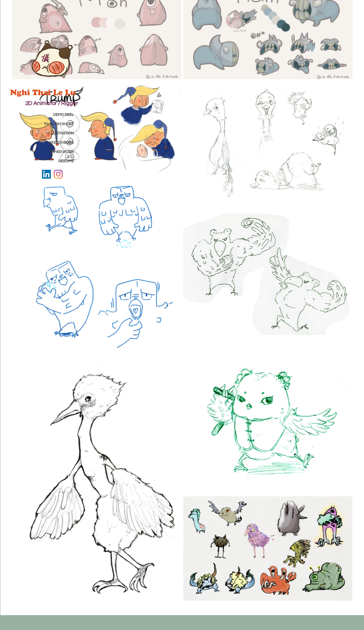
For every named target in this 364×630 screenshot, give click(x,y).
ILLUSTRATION (61, 133)
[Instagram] (58, 174)
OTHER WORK (62, 152)
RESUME (66, 161)
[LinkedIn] (46, 174)
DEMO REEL (63, 115)
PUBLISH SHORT (59, 124)
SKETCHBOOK (61, 143)
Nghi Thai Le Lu (44, 92)
